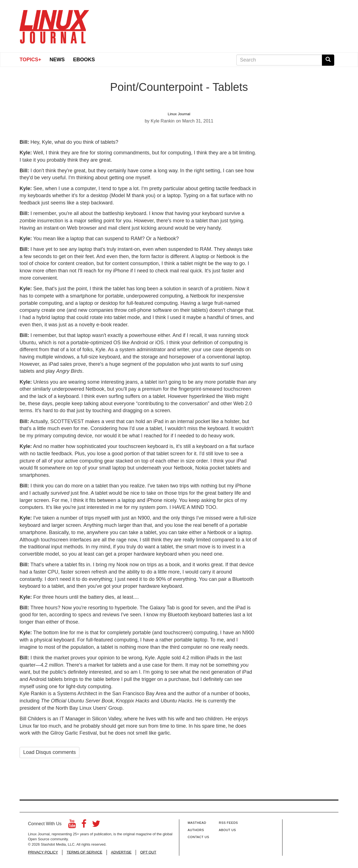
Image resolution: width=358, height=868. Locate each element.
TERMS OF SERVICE (84, 852)
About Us (228, 830)
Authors (196, 830)
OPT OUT (148, 852)
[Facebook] (84, 825)
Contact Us (198, 837)
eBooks (84, 60)
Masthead (197, 823)
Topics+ (30, 60)
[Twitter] (96, 825)
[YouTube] (72, 825)
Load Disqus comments (50, 752)
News (57, 60)
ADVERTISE (121, 852)
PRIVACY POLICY (43, 852)
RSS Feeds (229, 823)
